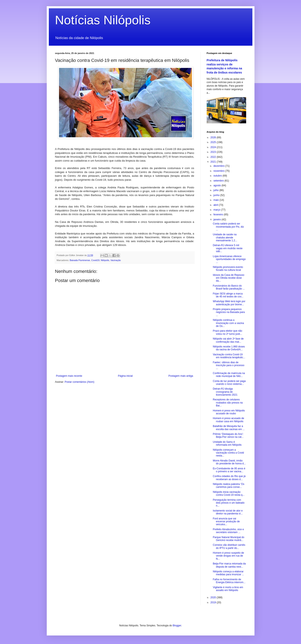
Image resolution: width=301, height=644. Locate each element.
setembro (219, 181)
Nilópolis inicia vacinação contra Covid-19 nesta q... (229, 493)
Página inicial (125, 376)
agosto (217, 185)
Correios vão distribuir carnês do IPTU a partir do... (229, 546)
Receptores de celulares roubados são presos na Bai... (228, 403)
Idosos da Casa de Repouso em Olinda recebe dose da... (228, 278)
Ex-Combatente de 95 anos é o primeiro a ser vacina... (229, 470)
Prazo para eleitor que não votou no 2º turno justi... (227, 332)
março (217, 210)
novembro (219, 171)
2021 (214, 162)
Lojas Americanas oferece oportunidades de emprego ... (229, 259)
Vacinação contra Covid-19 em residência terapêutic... (229, 356)
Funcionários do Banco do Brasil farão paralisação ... (229, 287)
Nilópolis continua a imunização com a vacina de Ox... (228, 323)
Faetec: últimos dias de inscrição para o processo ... (229, 365)
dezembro (219, 166)
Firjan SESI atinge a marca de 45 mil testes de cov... (228, 295)
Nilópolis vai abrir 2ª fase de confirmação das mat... (228, 340)
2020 (214, 597)
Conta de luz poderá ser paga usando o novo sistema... (229, 383)
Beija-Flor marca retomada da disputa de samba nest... (229, 565)
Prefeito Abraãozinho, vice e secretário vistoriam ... (228, 531)
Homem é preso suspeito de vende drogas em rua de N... (228, 556)
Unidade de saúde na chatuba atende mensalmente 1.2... (225, 237)
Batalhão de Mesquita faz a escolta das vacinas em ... (229, 428)
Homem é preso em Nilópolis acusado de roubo (229, 412)
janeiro (217, 220)
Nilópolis (105, 260)
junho (217, 195)
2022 (214, 157)
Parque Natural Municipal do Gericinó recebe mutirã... (228, 539)
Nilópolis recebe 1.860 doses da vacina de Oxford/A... (229, 348)
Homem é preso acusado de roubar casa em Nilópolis (228, 420)
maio (216, 200)
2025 (214, 142)
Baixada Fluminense (80, 260)
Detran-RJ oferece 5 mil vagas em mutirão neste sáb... (228, 248)
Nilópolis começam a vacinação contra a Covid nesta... (228, 453)
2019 (214, 602)
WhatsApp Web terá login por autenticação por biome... (229, 303)
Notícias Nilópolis (103, 20)
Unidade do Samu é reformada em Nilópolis (227, 443)
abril (216, 205)
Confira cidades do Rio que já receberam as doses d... (229, 478)
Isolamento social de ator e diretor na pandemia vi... (228, 512)
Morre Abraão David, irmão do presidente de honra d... (229, 462)
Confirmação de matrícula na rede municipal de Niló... (229, 375)
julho (216, 190)
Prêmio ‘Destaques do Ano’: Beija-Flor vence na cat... (228, 435)
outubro (218, 176)
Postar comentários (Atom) (79, 382)
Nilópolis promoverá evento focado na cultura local (228, 269)
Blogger (177, 626)
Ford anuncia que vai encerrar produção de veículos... (226, 522)
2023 (214, 152)
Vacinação (116, 260)
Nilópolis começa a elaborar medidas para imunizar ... (228, 573)
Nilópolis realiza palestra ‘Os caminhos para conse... (228, 486)
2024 (214, 147)
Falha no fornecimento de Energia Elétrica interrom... (229, 581)
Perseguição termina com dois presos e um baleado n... (229, 503)
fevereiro (219, 215)
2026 (214, 137)
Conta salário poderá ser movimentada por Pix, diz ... (228, 227)
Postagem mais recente (69, 376)
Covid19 (95, 260)
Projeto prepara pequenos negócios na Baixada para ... (229, 312)
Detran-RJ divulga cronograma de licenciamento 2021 (225, 392)
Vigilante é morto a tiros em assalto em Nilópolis (228, 589)
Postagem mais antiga (181, 376)
